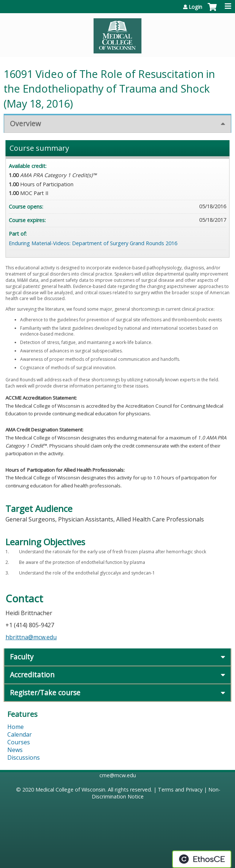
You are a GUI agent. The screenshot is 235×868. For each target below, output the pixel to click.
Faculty (22, 657)
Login (195, 7)
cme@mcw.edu (118, 775)
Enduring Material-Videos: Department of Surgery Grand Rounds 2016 (93, 243)
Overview (25, 124)
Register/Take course (45, 693)
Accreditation (32, 675)
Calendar (20, 734)
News (15, 750)
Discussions (24, 757)
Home (16, 727)
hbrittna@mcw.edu (31, 637)
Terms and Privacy (180, 790)
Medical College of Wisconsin (70, 790)
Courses (19, 742)
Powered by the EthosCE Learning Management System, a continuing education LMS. (202, 859)
